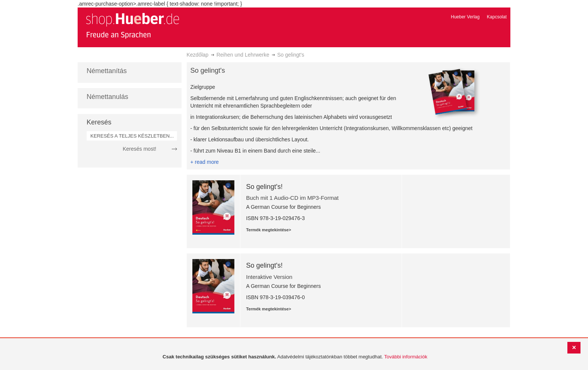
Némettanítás (107, 71)
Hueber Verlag (465, 17)
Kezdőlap (198, 55)
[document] (295, 357)
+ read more (205, 162)
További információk (406, 357)
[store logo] (132, 25)
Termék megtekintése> (268, 230)
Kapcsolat (497, 17)
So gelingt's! (264, 187)
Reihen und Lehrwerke (243, 55)
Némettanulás (107, 97)
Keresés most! (139, 149)
